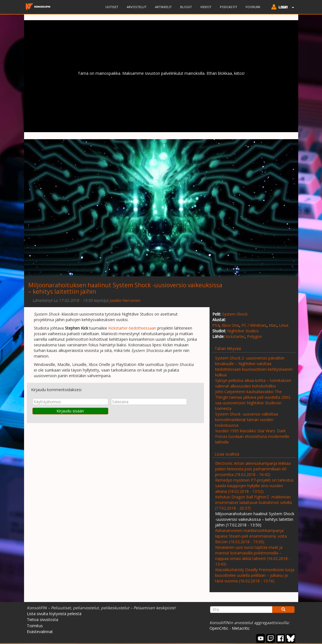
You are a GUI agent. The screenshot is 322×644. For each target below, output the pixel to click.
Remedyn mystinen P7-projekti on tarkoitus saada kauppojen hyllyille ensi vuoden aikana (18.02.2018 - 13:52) (254, 486)
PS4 (216, 325)
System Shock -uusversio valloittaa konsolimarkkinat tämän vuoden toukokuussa (247, 420)
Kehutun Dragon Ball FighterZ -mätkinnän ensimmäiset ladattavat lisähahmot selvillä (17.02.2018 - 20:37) (253, 502)
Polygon (254, 336)
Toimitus (35, 626)
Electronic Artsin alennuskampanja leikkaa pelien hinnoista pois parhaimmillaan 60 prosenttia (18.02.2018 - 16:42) (253, 469)
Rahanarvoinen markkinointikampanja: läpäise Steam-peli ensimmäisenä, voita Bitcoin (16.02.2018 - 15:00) (251, 536)
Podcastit (229, 7)
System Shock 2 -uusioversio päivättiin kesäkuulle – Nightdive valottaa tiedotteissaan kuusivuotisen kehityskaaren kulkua (254, 366)
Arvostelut (137, 7)
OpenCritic (219, 628)
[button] (281, 8)
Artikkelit (163, 7)
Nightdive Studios (243, 331)
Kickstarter (235, 336)
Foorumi (253, 7)
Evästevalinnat (40, 632)
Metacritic (241, 628)
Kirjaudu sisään (70, 411)
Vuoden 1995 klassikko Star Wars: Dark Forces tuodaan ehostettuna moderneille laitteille (252, 436)
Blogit (186, 7)
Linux (284, 325)
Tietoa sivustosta (43, 620)
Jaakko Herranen (125, 300)
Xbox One (230, 325)
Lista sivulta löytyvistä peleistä (54, 614)
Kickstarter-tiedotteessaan (132, 328)
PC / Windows (254, 325)
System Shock (235, 314)
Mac (273, 325)
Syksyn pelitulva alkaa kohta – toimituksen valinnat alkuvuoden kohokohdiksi (253, 383)
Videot (206, 7)
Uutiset (112, 7)
